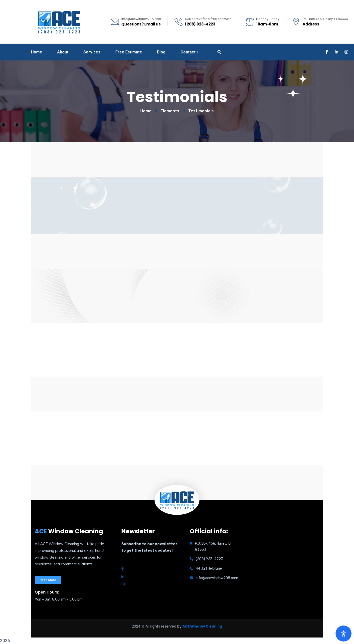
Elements (170, 111)
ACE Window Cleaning (202, 626)
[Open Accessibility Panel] (344, 634)
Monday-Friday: (268, 19)
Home (146, 111)
